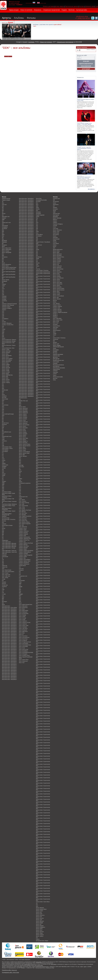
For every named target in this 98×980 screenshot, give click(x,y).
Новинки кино (56, 199)
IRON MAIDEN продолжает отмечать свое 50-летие (84, 178)
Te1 (37, 260)
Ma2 (3, 597)
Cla (3, 302)
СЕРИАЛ (55, 371)
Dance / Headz (6, 366)
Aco (3, 206)
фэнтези (55, 378)
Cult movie (56, 228)
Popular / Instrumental (24, 537)
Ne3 (20, 461)
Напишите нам (90, 6)
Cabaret (4, 284)
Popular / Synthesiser (24, 564)
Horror (55, 246)
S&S (37, 206)
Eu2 (3, 433)
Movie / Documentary (24, 425)
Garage (4, 468)
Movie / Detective (23, 423)
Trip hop (38, 269)
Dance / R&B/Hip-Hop (7, 375)
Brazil (3, 263)
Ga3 (3, 462)
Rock (20, 603)
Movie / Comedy (23, 419)
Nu (20, 474)
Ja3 (3, 564)
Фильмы (31, 18)
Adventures (56, 205)
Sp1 (37, 237)
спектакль (55, 372)
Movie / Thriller (23, 449)
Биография (56, 350)
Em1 (3, 426)
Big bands (4, 240)
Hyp (3, 531)
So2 (37, 226)
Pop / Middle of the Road (25, 510)
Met (3, 603)
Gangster (4, 466)
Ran (20, 590)
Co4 (3, 313)
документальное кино (58, 360)
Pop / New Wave (23, 513)
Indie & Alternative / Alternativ (9, 543)
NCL (20, 458)
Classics (4, 310)
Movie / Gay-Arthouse (58, 278)
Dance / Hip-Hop (6, 368)
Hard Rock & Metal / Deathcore (7, 497)
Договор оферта (59, 6)
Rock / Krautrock (23, 630)
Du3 (3, 408)
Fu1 (3, 457)
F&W (3, 438)
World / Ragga (39, 923)
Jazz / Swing (5, 578)
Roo (37, 203)
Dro (3, 403)
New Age (21, 465)
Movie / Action (22, 407)
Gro (3, 480)
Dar (3, 384)
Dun (3, 411)
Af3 (3, 211)
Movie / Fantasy (23, 432)
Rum (37, 205)
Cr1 (3, 328)
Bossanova (5, 257)
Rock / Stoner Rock (24, 660)
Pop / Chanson (23, 501)
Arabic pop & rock (6, 223)
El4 (3, 420)
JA (3, 202)
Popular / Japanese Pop (25, 539)
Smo (37, 223)
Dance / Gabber (6, 365)
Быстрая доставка (82, 10)
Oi (20, 477)
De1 (3, 385)
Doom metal (5, 399)
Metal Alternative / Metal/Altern (9, 609)
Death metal (5, 390)
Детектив (55, 357)
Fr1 (3, 453)
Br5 (3, 261)
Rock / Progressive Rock (25, 642)
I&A (3, 533)
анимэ (55, 348)
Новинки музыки (6, 199)
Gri (3, 478)
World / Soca (39, 930)
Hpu (3, 530)
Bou (3, 258)
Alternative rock (6, 217)
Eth (3, 430)
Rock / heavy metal (24, 625)
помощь (93, 50)
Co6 (3, 316)
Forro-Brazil (5, 451)
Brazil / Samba (6, 280)
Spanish (55, 329)
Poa (20, 495)
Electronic (4, 424)
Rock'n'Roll (39, 199)
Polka (20, 498)
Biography (4, 242)
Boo (3, 254)
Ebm (3, 415)
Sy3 (37, 254)
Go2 (3, 472)
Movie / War (22, 455)
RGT (20, 596)
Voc (37, 905)
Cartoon (55, 221)
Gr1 (3, 477)
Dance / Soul (5, 378)
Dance (4, 338)
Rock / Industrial (23, 627)
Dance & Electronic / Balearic (9, 340)
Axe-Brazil (4, 228)
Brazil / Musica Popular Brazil (9, 267)
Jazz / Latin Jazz (6, 576)
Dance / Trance (6, 381)
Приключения (56, 369)
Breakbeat (4, 281)
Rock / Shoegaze (23, 654)
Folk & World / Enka (7, 447)
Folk (3, 445)
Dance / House (6, 369)
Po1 (20, 485)
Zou (37, 938)
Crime (54, 227)
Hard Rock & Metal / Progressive (7, 509)
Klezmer (4, 584)
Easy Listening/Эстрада (8, 414)
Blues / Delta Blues (7, 249)
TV (54, 336)
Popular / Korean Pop (24, 540)
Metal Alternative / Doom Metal (9, 607)
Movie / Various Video (24, 453)
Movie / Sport (22, 447)
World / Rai (39, 924)
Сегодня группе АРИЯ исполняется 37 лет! (13, 39)
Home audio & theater (7, 525)
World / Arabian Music (41, 909)
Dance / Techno (6, 379)
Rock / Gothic (22, 616)
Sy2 (37, 252)
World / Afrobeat (40, 908)
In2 (3, 537)
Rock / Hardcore (23, 621)
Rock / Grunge (22, 618)
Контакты (82, 6)
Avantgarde (5, 227)
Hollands (4, 524)
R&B (20, 584)
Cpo (3, 326)
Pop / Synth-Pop (23, 527)
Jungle (4, 579)
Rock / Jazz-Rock (23, 628)
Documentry (56, 234)
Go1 (3, 471)
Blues (3, 246)
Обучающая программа (59, 368)
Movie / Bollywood (23, 413)
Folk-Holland (5, 450)
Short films (56, 327)
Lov (3, 596)
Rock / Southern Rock (24, 655)
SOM (37, 231)
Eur (3, 435)
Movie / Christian (23, 417)
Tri (37, 267)
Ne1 (20, 459)
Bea (3, 236)
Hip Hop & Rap (6, 518)
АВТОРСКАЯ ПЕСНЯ (58, 347)
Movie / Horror (22, 437)
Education (55, 237)
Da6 (3, 337)
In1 (3, 536)
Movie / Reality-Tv (23, 441)
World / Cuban (39, 911)
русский (31, 3)
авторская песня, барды (42, 941)
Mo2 (20, 402)
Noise (20, 471)
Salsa (37, 208)
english (42, 3)
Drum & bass (5, 405)
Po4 (20, 489)
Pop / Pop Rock (23, 519)
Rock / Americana (23, 607)
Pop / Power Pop (23, 521)
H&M (3, 483)
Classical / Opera (6, 307)
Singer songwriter (40, 215)
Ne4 (20, 462)
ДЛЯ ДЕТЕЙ (56, 359)
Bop (3, 255)
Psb (20, 579)
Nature (55, 302)
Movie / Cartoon (23, 414)
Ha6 (3, 490)
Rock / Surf (22, 663)
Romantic (38, 202)
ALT (54, 206)
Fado (3, 439)
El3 (3, 418)
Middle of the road (23, 401)
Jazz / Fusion (5, 573)
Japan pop (5, 566)
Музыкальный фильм (58, 365)
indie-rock (4, 554)
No (20, 468)
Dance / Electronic (6, 362)
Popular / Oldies (23, 549)
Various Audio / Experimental (43, 272)
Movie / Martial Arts (58, 284)
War (54, 341)
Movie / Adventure (23, 408)
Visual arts (56, 339)
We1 (37, 906)
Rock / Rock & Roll (24, 649)
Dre (3, 402)
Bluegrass (4, 245)
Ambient (4, 218)
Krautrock (4, 587)
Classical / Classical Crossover (9, 304)
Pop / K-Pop (22, 509)
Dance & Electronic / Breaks (9, 341)
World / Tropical (40, 935)
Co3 (3, 311)
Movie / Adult (56, 252)
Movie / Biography (23, 411)
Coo (3, 320)
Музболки (71, 10)
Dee (3, 391)
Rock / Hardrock (23, 624)
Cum (3, 331)
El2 (3, 417)
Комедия (55, 363)
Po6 (20, 491)
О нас (96, 6)
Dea (3, 388)
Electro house (5, 423)
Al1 (3, 215)
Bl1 (3, 243)
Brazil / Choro (5, 266)
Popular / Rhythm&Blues (25, 552)
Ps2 (20, 578)
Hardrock (4, 516)
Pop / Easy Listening (24, 503)
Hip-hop (4, 521)
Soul (37, 233)
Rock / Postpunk (23, 640)
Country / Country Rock (8, 325)
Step (37, 243)
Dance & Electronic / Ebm (8, 348)
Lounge (4, 594)
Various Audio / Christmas (42, 270)
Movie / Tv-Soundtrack (24, 452)
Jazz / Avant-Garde (7, 570)
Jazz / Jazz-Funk (6, 575)
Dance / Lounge (6, 372)
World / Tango (39, 933)
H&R (3, 484)
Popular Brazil (22, 566)
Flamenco (4, 441)
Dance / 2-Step (6, 350)
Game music (5, 465)
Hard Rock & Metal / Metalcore (9, 504)
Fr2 (3, 454)
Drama (55, 236)
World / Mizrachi (40, 921)
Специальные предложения (51, 10)
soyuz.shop (39, 962)
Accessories (56, 202)
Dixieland (4, 396)
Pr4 (20, 575)
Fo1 (3, 442)
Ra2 (20, 585)
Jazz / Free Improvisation (8, 572)
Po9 (20, 494)
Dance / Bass (5, 354)
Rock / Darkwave (23, 612)
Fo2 (3, 444)
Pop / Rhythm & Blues (24, 522)
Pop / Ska (21, 525)
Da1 (3, 334)
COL (3, 317)
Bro (3, 283)
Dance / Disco (5, 357)
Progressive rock (23, 576)
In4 (3, 539)
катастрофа (56, 362)
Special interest (57, 330)
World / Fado (39, 914)
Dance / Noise (5, 374)
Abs (3, 203)
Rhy (20, 597)
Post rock (21, 569)
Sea (37, 211)
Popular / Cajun (23, 530)
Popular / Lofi (22, 542)
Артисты (6, 18)
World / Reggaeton (40, 927)
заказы (88, 50)
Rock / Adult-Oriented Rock (26, 604)
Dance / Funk (5, 363)
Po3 (20, 488)
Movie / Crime (22, 420)
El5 (3, 421)
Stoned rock (39, 245)
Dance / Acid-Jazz (6, 351)
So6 (37, 228)
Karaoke (4, 582)
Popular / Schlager (23, 554)
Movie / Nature (23, 440)
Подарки (64, 10)
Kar (3, 581)
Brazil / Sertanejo (57, 218)
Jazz (3, 569)
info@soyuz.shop (82, 16)
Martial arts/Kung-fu (58, 249)
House (4, 528)
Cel (3, 290)
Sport (54, 332)
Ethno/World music (7, 432)
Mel (3, 600)
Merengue (4, 602)
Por (20, 567)
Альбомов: (31, 42)
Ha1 (3, 486)
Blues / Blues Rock (7, 248)
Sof (37, 230)
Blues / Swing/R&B (7, 252)
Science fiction (56, 326)
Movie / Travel (22, 450)
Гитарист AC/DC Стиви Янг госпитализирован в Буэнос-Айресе (84, 148)
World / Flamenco (40, 915)
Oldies (21, 479)
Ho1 (3, 522)
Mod (20, 405)
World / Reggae (40, 926)
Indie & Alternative (6, 542)
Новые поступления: (46, 42)
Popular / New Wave (24, 546)
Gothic (4, 475)
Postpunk (21, 570)
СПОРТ (55, 374)
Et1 (3, 429)
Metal (3, 604)
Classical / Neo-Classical (8, 305)
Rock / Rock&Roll (23, 651)
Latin (3, 590)
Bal (3, 233)
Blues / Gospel (6, 251)
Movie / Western (23, 456)
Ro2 (20, 600)
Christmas (4, 301)
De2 (3, 387)
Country (4, 322)
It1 (3, 558)
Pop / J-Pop (22, 507)
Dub (3, 409)
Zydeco (38, 939)
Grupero (4, 481)
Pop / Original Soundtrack (25, 516)
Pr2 (20, 572)
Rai (20, 588)
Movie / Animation (23, 410)
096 (54, 200)
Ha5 (3, 489)
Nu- (20, 476)
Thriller (55, 333)
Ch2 (3, 292)
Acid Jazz (4, 205)
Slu (37, 221)
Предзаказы (38, 10)
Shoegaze (38, 214)
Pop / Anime (22, 500)
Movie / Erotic (22, 429)
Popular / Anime (23, 528)
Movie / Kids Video (23, 438)
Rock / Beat (22, 609)
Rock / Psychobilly (23, 646)
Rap (20, 591)
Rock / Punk (22, 648)
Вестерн (55, 353)
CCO (3, 289)
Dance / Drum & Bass (7, 359)
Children (55, 223)
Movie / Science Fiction (25, 444)
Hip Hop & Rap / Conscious (9, 519)
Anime (55, 211)
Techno (38, 263)
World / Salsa (39, 929)
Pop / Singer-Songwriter (25, 524)
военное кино (56, 356)
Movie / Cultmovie (23, 422)
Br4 (3, 260)
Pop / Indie (22, 504)
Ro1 (20, 599)
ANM (3, 220)
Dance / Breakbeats (7, 356)
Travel (54, 335)
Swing (37, 249)
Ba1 (3, 230)
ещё (34, 26)
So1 (37, 224)
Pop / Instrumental (23, 506)
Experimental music (7, 436)
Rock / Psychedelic (24, 643)
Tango (37, 258)
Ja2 (3, 563)
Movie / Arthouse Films (58, 257)
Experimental (56, 239)
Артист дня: (5, 23)
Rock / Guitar (22, 619)
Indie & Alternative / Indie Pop (9, 551)
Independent (5, 540)
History (55, 245)
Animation (55, 209)
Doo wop (4, 397)
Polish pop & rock (23, 497)
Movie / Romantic (23, 443)
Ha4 (3, 487)
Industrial (4, 555)
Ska (37, 218)
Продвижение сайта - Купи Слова (10, 972)
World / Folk (39, 917)
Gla (3, 469)
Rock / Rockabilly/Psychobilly (26, 652)
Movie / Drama (23, 426)
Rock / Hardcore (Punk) (25, 622)
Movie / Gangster (23, 434)
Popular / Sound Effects (25, 560)
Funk (3, 459)
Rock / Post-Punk (23, 639)
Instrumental (5, 557)
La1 (3, 588)
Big (3, 239)
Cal (3, 287)
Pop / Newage (22, 515)
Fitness (55, 242)
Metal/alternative (23, 398)
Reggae (21, 594)
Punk (20, 582)
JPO (54, 248)
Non (20, 473)
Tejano (38, 266)
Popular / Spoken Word (25, 561)
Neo (20, 464)
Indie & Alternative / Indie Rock (9, 552)
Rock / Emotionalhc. (24, 613)
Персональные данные (71, 6)
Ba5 (3, 231)
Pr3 (20, 573)
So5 (37, 227)
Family (55, 240)
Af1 (3, 208)
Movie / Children (23, 416)
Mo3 (20, 404)
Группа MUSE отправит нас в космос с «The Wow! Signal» (84, 124)
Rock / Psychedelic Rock (25, 645)
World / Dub (39, 912)
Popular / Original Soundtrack (26, 551)
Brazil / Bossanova (6, 264)
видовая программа (58, 354)
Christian (4, 299)
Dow (3, 400)
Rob (20, 602)
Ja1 (3, 561)
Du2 (3, 406)
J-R (3, 560)
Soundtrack (39, 236)
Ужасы (55, 375)
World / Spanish (40, 932)
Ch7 (3, 293)
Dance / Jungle (6, 371)
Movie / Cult (56, 264)
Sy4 (37, 255)
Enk (3, 427)
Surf (37, 246)
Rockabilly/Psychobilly (41, 200)
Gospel (4, 474)
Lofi (3, 593)
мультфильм (56, 366)
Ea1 (3, 412)
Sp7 (37, 240)
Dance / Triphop (6, 382)
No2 (20, 470)
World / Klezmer (40, 918)
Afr (3, 212)
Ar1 (3, 221)
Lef (3, 591)
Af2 (3, 209)
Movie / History (23, 435)
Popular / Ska (22, 558)
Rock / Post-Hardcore (24, 637)
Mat (3, 599)
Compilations (5, 319)
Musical (55, 300)
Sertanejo (38, 212)
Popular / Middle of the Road (26, 543)
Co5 (3, 314)
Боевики (55, 351)
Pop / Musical (22, 512)
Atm (3, 224)
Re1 (20, 593)
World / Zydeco (40, 936)
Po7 (20, 492)
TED (37, 264)
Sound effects (39, 234)
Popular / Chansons (24, 531)
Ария (10, 22)
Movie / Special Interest (25, 446)
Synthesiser (39, 257)
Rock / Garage (22, 615)
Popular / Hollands (23, 534)
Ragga (21, 587)
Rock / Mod (22, 633)
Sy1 (37, 251)
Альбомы (19, 18)
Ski (37, 220)
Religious (55, 317)
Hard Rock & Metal (7, 492)
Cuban (4, 329)
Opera (20, 482)
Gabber (4, 463)
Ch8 (3, 295)
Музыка (4, 197)
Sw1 (37, 248)
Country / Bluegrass (7, 323)
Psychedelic (22, 581)
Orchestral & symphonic (25, 483)
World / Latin (39, 920)
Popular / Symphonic (24, 563)
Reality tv (55, 314)
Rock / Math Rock (23, 631)
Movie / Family (22, 431)
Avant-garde (5, 226)
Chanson (4, 298)
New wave (21, 467)
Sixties (38, 217)
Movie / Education (23, 428)
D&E (3, 332)
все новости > (91, 189)
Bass (3, 234)
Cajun (3, 286)
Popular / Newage (23, 548)
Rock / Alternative (23, 606)
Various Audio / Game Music (43, 902)
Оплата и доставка (48, 6)
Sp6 (37, 239)
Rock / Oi (21, 634)
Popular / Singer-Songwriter (26, 555)
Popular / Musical (23, 545)
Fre (3, 456)
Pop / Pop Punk (23, 518)
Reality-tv (55, 315)
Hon (3, 527)
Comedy (55, 226)
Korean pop (5, 585)
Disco (3, 394)
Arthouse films (56, 214)
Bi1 (3, 237)
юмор (54, 380)
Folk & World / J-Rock (7, 448)
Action (54, 203)
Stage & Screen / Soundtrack (43, 242)
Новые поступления (26, 10)
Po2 (20, 486)
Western (55, 342)
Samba (38, 209)
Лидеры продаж (14, 10)
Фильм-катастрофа (58, 377)
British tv (55, 220)
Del (3, 393)
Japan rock (5, 567)
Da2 (3, 335)
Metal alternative (6, 606)
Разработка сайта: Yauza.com (9, 970)
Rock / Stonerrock (23, 661)
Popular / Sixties (23, 557)
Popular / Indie (22, 536)
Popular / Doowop (23, 533)
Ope (20, 480)
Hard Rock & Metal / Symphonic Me (7, 514)
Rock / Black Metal (23, 610)
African (4, 214)
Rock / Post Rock (23, 636)
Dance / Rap (5, 377)
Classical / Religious (7, 308)
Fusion (4, 460)
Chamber (4, 296)
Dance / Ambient (6, 353)
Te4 (37, 261)
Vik (37, 903)
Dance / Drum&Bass (7, 360)
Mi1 (20, 399)
